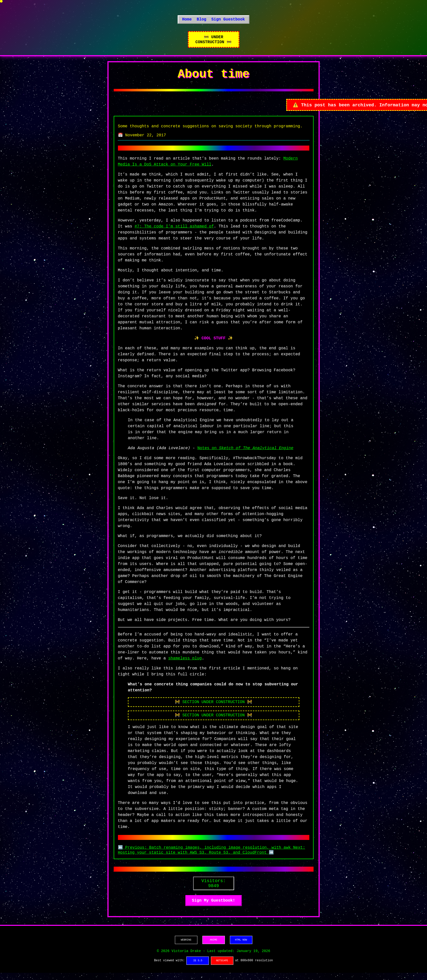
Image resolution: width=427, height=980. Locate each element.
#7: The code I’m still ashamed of (174, 231)
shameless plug (185, 663)
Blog (201, 21)
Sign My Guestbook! (213, 908)
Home (187, 21)
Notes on (245, 453)
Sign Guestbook (228, 21)
